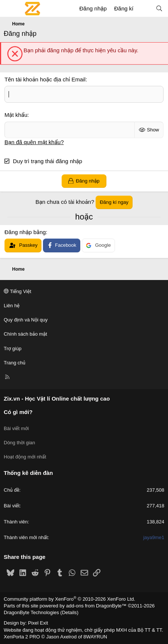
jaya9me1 (154, 537)
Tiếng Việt (18, 291)
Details (69, 612)
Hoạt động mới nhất (25, 457)
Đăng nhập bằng (25, 232)
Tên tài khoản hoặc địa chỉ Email (45, 79)
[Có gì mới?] (144, 8)
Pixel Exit (38, 623)
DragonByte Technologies (31, 612)
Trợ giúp (13, 349)
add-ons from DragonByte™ (96, 606)
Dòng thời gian (19, 443)
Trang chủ (15, 363)
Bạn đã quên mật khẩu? (34, 142)
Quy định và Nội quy (26, 320)
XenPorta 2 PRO (22, 637)
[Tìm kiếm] (159, 8)
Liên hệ (12, 306)
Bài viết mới (16, 428)
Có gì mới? (18, 412)
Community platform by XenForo (69, 599)
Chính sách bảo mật (25, 334)
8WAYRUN (95, 637)
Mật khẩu (16, 115)
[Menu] (10, 9)
